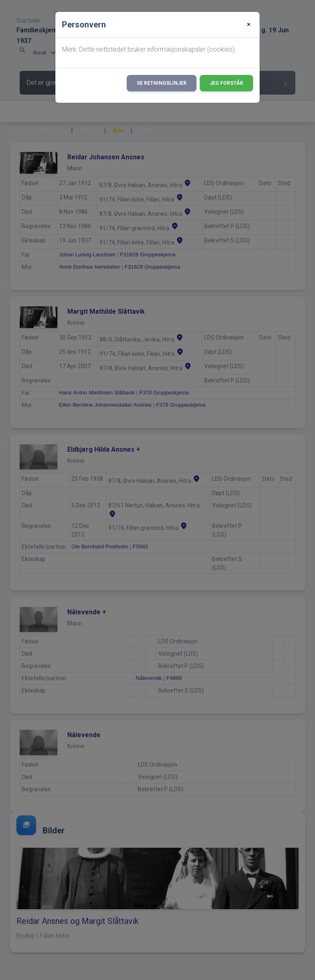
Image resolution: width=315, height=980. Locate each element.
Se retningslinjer (162, 83)
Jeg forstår (226, 83)
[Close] (249, 25)
